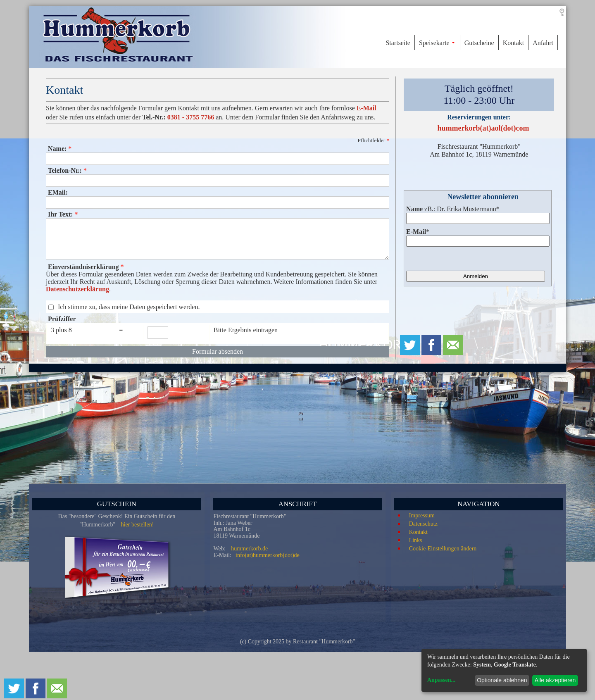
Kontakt (418, 532)
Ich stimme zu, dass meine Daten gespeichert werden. (129, 307)
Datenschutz (423, 524)
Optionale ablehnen (502, 680)
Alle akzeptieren (555, 680)
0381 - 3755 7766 (191, 117)
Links (416, 540)
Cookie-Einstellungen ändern (443, 549)
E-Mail (367, 108)
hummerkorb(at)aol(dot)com (483, 128)
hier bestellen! (138, 525)
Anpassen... (441, 680)
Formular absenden (218, 351)
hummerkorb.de (249, 549)
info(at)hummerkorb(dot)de (268, 555)
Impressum (422, 515)
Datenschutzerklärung (77, 289)
